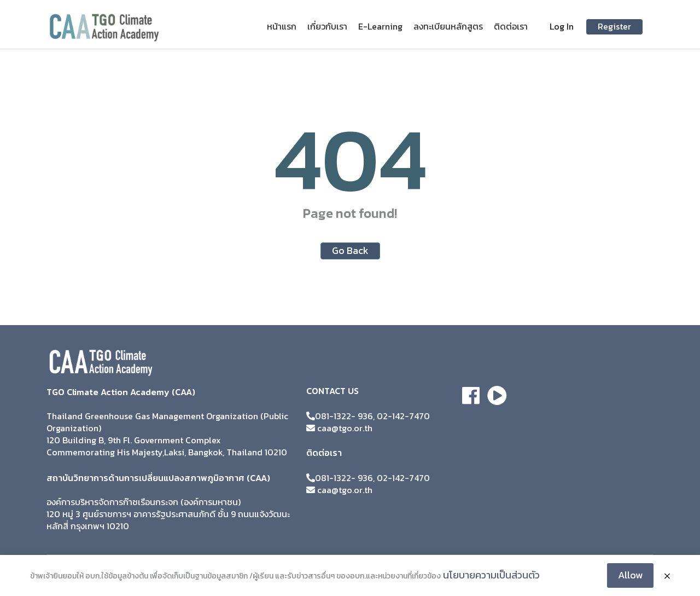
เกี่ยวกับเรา (327, 26)
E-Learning (380, 26)
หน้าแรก (282, 26)
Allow (630, 575)
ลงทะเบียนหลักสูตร (448, 26)
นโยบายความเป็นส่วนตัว (491, 575)
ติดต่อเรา (511, 26)
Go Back (350, 250)
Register (614, 26)
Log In (562, 26)
